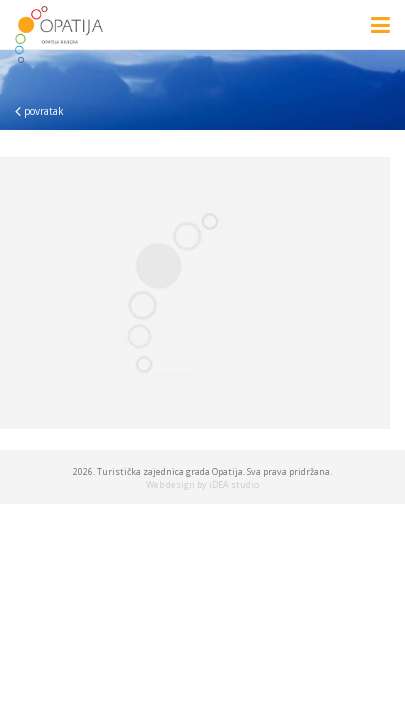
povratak (39, 111)
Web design (170, 484)
